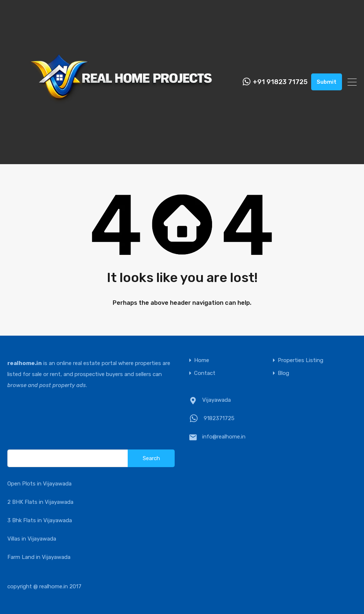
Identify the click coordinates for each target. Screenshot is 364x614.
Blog (283, 373)
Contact (205, 373)
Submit (327, 82)
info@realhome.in (224, 437)
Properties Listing (301, 360)
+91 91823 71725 (280, 82)
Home (202, 360)
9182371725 (219, 418)
